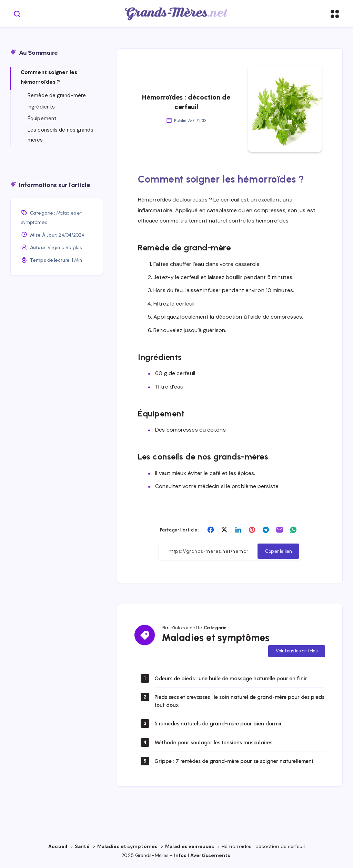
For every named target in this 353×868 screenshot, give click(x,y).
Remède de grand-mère (57, 96)
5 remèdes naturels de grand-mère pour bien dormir (222, 725)
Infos (180, 857)
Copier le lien (278, 552)
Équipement (42, 119)
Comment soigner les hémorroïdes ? (49, 78)
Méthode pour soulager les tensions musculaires (217, 743)
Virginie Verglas (65, 248)
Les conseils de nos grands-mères (62, 135)
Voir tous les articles (297, 652)
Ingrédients (41, 107)
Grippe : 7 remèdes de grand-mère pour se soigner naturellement (239, 762)
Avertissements (211, 857)
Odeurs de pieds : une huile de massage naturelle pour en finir (235, 679)
